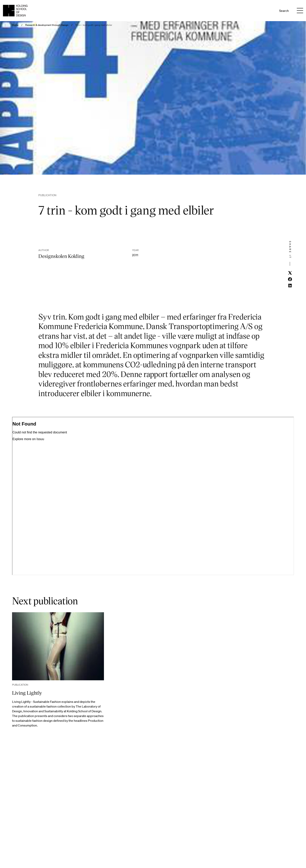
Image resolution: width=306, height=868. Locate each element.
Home (15, 25)
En (269, 11)
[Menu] (300, 11)
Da (264, 11)
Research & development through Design (47, 25)
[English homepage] (15, 11)
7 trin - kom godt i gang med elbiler (94, 25)
